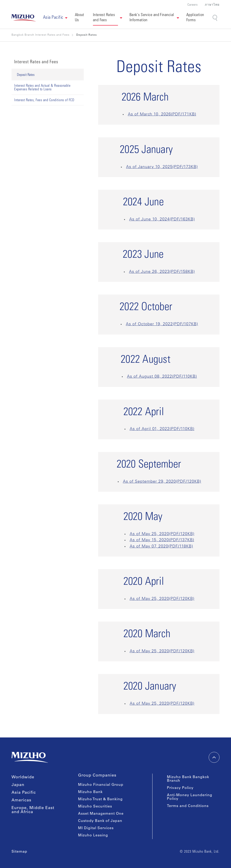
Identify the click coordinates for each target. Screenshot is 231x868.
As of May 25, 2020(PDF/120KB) (162, 534)
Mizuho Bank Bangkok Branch (188, 779)
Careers (193, 5)
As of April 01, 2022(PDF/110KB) (162, 429)
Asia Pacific (24, 793)
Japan (18, 785)
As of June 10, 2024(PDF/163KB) (162, 220)
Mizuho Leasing (93, 835)
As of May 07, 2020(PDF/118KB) (161, 547)
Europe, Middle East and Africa (33, 810)
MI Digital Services (96, 828)
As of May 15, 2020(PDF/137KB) (162, 540)
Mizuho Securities (95, 807)
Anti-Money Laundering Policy (190, 797)
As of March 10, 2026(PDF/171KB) (162, 115)
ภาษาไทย (212, 5)
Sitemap (19, 852)
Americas (21, 800)
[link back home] (24, 18)
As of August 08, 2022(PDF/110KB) (162, 377)
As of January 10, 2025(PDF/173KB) (162, 167)
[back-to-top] (214, 757)
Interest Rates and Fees (104, 18)
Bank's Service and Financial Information (152, 18)
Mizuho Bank (90, 792)
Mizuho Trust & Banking (100, 799)
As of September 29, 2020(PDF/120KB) (162, 482)
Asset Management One (101, 814)
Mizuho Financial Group (101, 785)
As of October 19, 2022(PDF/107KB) (162, 324)
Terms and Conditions (188, 806)
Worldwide (23, 777)
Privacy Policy (180, 788)
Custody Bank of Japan (100, 821)
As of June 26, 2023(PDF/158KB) (162, 272)
